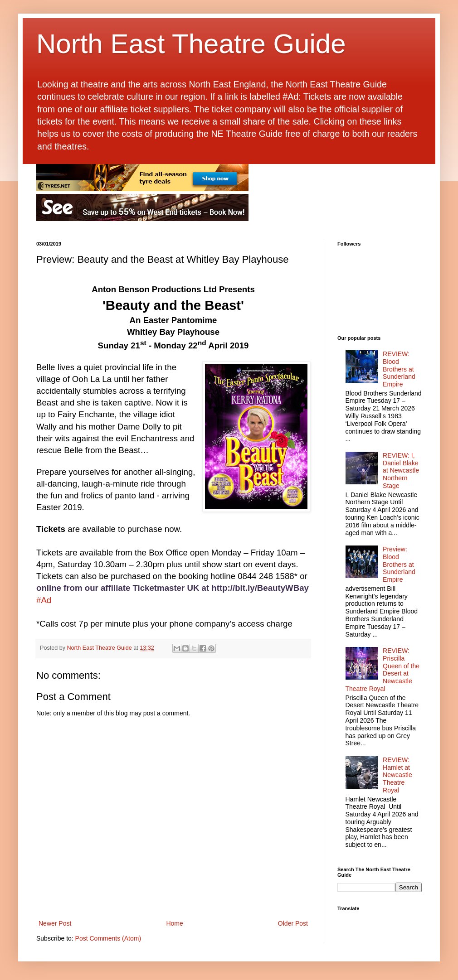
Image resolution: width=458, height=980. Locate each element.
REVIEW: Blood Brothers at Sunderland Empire (399, 369)
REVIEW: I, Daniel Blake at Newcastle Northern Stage (401, 471)
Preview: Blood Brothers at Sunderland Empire (399, 564)
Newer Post (55, 923)
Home (174, 923)
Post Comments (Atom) (108, 938)
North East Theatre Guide (191, 44)
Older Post (293, 923)
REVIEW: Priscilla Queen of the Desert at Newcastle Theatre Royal (383, 670)
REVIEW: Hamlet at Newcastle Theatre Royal (397, 775)
